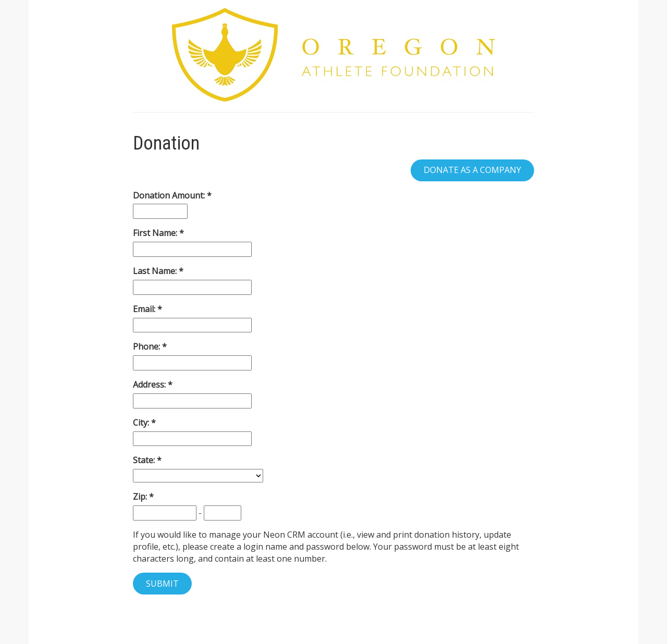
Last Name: (156, 271)
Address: (150, 385)
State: (145, 460)
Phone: (147, 346)
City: (142, 423)
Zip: (141, 497)
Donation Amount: (170, 195)
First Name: (156, 233)
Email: (145, 309)
